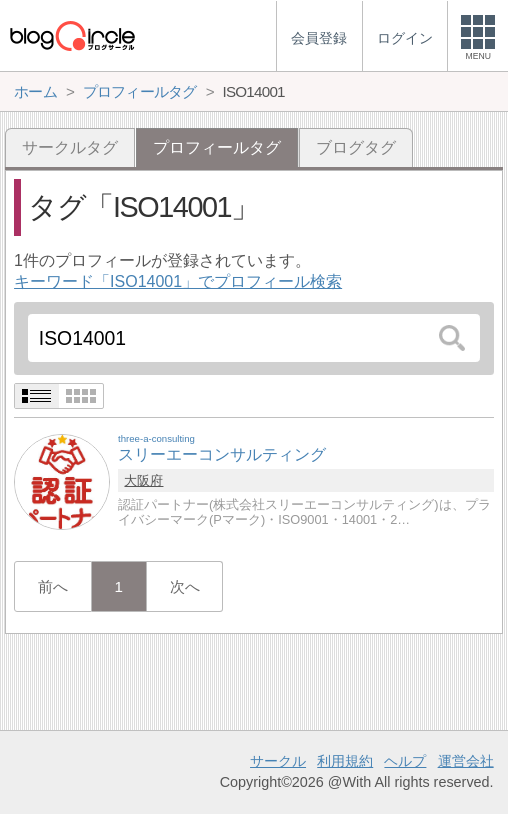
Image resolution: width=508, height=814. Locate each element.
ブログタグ (356, 147)
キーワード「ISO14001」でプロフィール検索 (178, 281)
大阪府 (143, 480)
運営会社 (466, 761)
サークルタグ (70, 147)
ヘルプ (405, 761)
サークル (278, 761)
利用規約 (345, 761)
